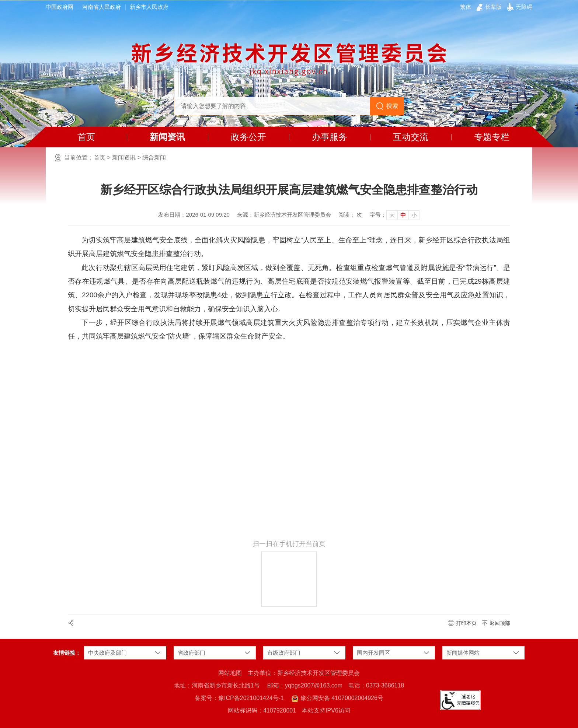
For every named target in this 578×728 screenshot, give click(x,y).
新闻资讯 (167, 137)
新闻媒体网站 (463, 653)
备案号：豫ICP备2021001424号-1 (239, 698)
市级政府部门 (284, 653)
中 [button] (403, 215)
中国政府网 (60, 7)
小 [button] (414, 215)
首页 (86, 137)
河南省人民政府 (102, 7)
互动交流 (411, 137)
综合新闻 (154, 157)
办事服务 (330, 137)
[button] (493, 7)
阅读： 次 (350, 215)
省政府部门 (191, 653)
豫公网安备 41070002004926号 (337, 699)
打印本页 (466, 623)
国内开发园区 (373, 653)
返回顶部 (500, 623)
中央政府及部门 (107, 653)
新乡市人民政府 (149, 7)
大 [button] (392, 215)
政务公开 (248, 137)
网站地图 (230, 673)
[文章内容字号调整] (395, 215)
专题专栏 (492, 137)
